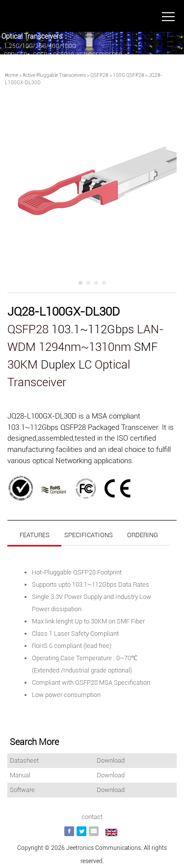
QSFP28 (99, 75)
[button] (80, 283)
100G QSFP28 (129, 75)
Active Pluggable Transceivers (54, 75)
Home (12, 75)
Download (111, 760)
